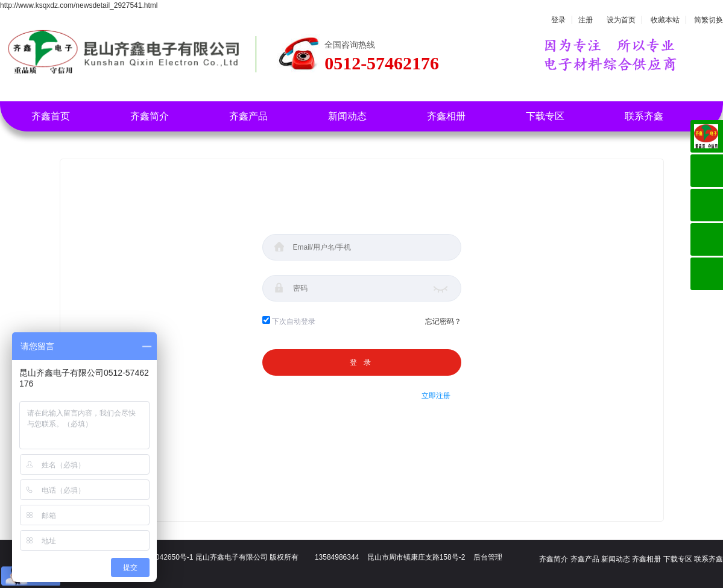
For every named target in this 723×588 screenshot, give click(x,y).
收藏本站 (665, 20)
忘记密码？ (443, 321)
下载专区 (545, 116)
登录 (558, 20)
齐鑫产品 (248, 116)
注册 (586, 20)
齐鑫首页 (51, 116)
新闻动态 (347, 116)
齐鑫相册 (446, 116)
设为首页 (621, 20)
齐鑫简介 (150, 116)
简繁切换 (709, 20)
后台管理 (488, 557)
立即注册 (436, 396)
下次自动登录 (294, 321)
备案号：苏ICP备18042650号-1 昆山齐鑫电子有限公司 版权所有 (195, 557)
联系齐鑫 (644, 116)
